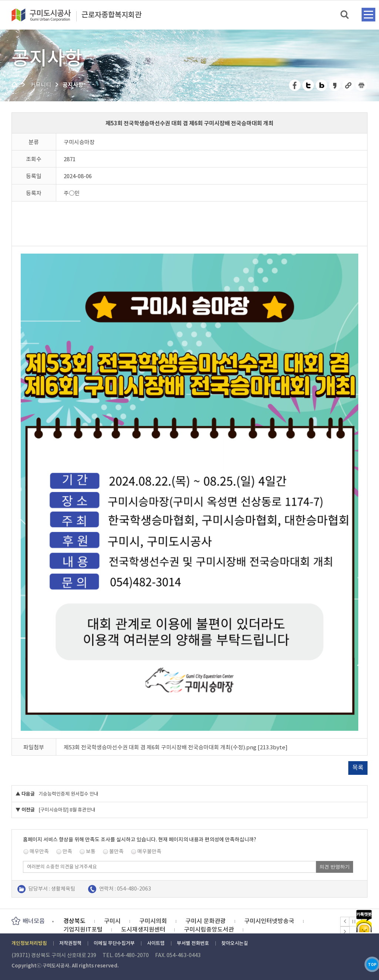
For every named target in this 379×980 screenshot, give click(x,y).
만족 (67, 851)
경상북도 (74, 921)
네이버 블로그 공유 (322, 85)
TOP (364, 957)
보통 (91, 851)
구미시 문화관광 (206, 921)
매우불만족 (149, 851)
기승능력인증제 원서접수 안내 (68, 794)
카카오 (364, 891)
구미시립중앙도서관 (209, 929)
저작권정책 (70, 943)
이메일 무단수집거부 (114, 943)
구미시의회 (153, 921)
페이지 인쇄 (362, 85)
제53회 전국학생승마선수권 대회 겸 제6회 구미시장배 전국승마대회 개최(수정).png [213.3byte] (176, 747)
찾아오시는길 (235, 943)
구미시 (112, 921)
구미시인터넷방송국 (269, 921)
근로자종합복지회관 (111, 15)
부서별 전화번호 (193, 943)
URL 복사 (348, 85)
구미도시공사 (46, 15)
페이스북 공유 (295, 85)
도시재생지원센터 (143, 929)
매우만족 (39, 851)
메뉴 (368, 15)
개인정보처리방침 (29, 943)
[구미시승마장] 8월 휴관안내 (67, 810)
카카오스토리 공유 (335, 85)
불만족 (116, 851)
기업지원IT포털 (83, 929)
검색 (345, 15)
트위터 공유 (308, 85)
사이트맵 (156, 943)
